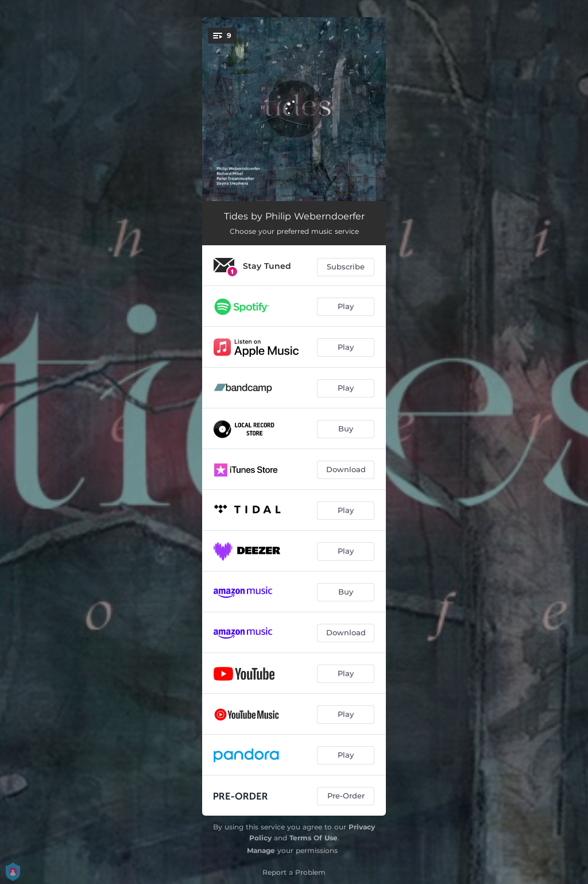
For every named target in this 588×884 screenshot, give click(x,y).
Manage (261, 850)
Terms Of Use (314, 838)
